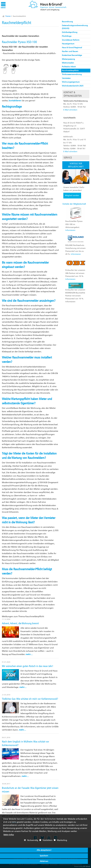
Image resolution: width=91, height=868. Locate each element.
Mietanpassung (68, 59)
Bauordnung (67, 22)
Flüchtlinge (67, 36)
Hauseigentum (68, 44)
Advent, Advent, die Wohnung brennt (20, 623)
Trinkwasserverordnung (72, 74)
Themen (8, 16)
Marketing (60, 840)
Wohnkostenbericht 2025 (73, 86)
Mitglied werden (72, 195)
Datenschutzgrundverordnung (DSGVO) (75, 27)
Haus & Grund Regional (72, 48)
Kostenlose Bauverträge (72, 55)
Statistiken (46, 840)
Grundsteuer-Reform (71, 40)
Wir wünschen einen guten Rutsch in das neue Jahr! (28, 666)
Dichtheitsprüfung (70, 32)
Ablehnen (44, 861)
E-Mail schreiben (70, 110)
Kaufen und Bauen (70, 51)
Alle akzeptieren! (44, 850)
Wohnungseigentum (71, 82)
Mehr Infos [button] (9, 835)
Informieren (70, 230)
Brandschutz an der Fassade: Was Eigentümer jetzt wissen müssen (30, 790)
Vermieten (66, 78)
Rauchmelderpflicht (19, 16)
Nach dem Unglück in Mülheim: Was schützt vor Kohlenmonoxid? (25, 743)
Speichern (44, 856)
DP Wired (87, 866)
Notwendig (31, 840)
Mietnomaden (68, 63)
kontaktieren (15, 101)
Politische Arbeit (69, 67)
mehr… (29, 654)
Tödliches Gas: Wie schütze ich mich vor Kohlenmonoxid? (30, 699)
